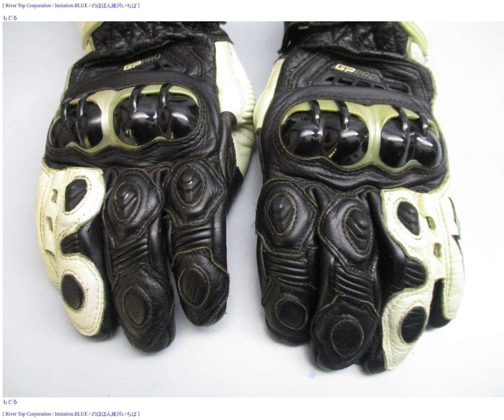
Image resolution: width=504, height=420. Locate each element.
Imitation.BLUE (71, 5)
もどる (10, 18)
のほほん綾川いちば (114, 5)
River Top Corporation (28, 5)
